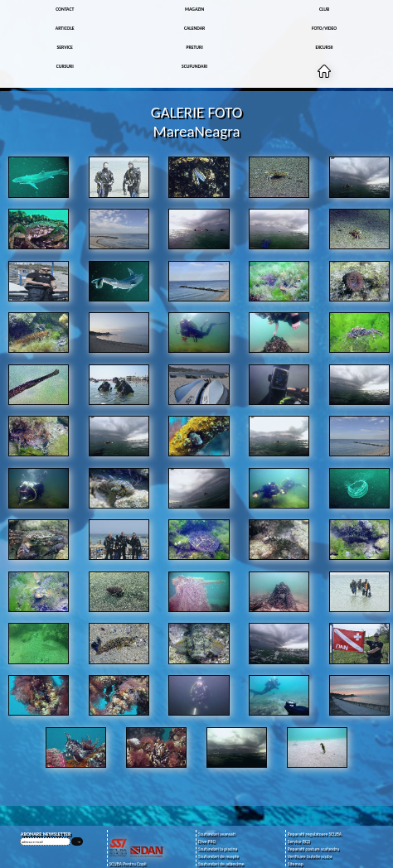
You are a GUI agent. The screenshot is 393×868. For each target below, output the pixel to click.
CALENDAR (194, 29)
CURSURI (65, 67)
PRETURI (195, 48)
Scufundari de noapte (218, 857)
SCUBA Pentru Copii (127, 864)
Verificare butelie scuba (310, 857)
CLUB (324, 10)
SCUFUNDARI (194, 67)
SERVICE (65, 48)
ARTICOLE (65, 29)
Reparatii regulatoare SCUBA (315, 834)
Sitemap (296, 864)
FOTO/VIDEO (324, 29)
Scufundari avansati (217, 834)
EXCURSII (324, 48)
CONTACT (65, 10)
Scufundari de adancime (221, 864)
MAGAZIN (194, 10)
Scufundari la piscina (218, 849)
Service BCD (299, 842)
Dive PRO (207, 842)
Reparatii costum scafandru (313, 849)
